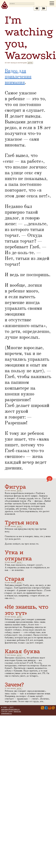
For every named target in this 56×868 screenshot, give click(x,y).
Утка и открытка (18, 555)
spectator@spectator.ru (10, 709)
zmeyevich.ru (6, 713)
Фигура (15, 487)
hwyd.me (17, 711)
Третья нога (22, 522)
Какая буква (22, 651)
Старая (15, 579)
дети (30, 63)
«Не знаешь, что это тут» (27, 610)
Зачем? (14, 684)
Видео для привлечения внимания (18, 77)
